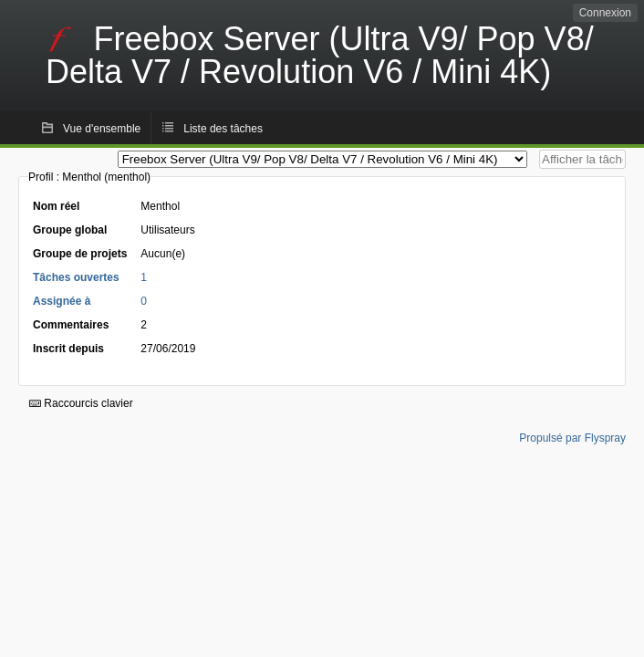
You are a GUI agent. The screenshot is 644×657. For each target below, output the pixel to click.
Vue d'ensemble (102, 129)
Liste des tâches (223, 129)
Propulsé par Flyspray (572, 438)
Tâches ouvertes (76, 277)
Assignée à (62, 301)
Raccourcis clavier (81, 403)
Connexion (605, 13)
